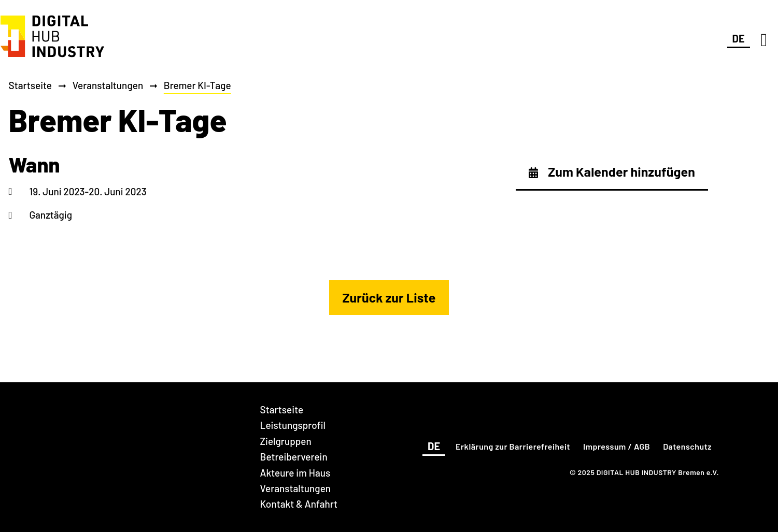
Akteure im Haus (295, 473)
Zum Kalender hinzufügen (612, 171)
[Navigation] (764, 39)
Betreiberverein (294, 457)
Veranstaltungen (108, 85)
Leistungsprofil (293, 425)
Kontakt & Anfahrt (299, 504)
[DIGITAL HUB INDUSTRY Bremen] (52, 58)
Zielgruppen (286, 441)
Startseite (31, 85)
